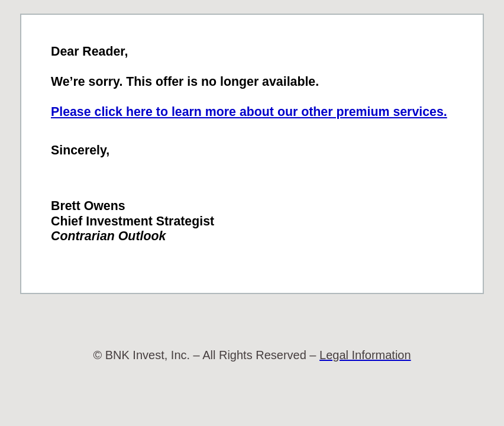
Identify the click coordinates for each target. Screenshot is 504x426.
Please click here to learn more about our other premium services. (249, 112)
